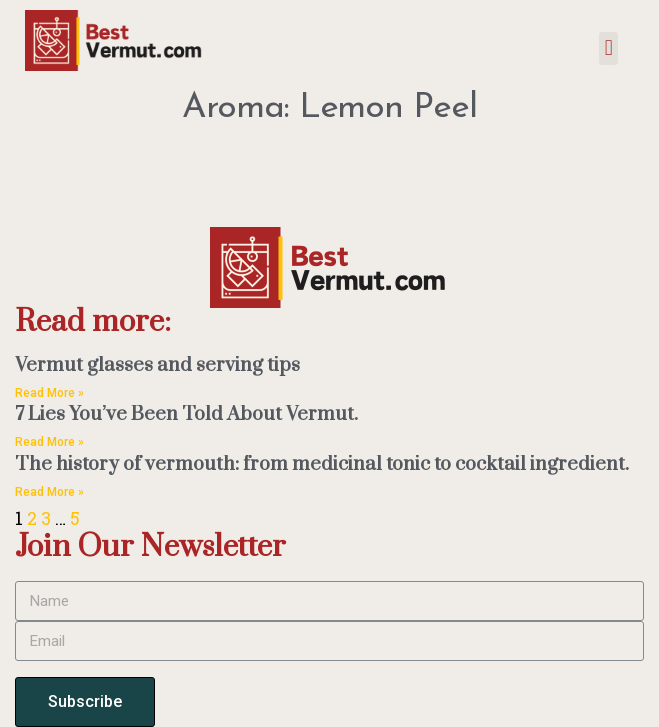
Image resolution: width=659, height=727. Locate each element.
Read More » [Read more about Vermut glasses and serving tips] (49, 393)
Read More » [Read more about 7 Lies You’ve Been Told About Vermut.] (49, 442)
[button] (608, 48)
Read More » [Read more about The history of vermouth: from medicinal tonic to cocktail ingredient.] (49, 492)
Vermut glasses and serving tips (157, 365)
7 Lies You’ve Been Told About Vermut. (186, 414)
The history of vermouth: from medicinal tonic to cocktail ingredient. (322, 464)
